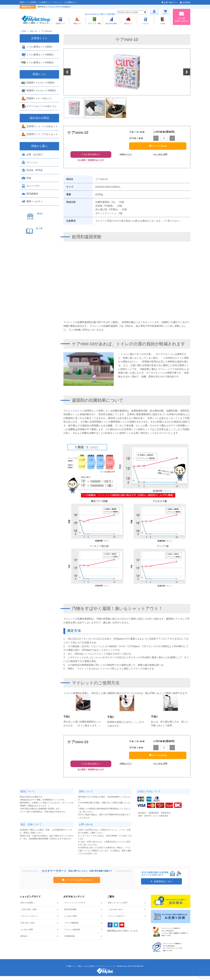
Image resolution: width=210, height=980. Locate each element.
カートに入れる (160, 147)
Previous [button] (68, 73)
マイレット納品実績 (72, 933)
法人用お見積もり (92, 156)
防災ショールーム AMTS (118, 907)
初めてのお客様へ (28, 907)
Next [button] (187, 73)
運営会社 (24, 940)
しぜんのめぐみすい (116, 913)
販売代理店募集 (70, 913)
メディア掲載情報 (71, 927)
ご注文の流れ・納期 (28, 913)
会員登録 (187, 2)
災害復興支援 (70, 940)
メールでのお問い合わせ (78, 884)
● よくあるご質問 (162, 156)
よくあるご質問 (27, 933)
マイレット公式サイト (117, 920)
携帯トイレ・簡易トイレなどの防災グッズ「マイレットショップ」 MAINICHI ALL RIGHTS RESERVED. (106, 970)
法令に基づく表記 (28, 927)
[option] (127, 72)
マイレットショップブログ (75, 907)
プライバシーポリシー (29, 920)
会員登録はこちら (162, 885)
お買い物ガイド (170, 2)
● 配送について (127, 156)
